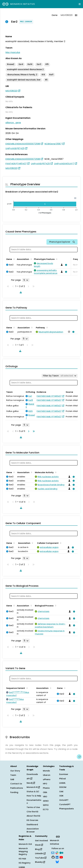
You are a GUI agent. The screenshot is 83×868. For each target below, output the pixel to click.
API (29, 779)
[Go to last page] (33, 431)
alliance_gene (13, 123)
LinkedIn (40, 853)
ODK (61, 796)
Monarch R (33, 787)
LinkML (62, 783)
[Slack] (57, 853)
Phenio (46, 788)
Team (13, 775)
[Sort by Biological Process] (55, 605)
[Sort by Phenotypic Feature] (56, 259)
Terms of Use (33, 807)
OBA (45, 792)
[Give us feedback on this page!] (79, 757)
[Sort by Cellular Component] (60, 543)
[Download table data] (20, 292)
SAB (12, 779)
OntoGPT (64, 800)
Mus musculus (13, 52)
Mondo (46, 771)
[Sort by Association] (31, 259)
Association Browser (33, 830)
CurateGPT (65, 804)
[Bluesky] (57, 862)
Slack (39, 845)
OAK (61, 792)
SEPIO (46, 805)
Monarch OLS (25, 844)
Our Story (15, 771)
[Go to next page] (28, 431)
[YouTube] (61, 857)
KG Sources (32, 820)
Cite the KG (32, 812)
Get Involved (41, 841)
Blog (39, 849)
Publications (17, 788)
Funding (14, 792)
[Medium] (61, 853)
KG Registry (25, 863)
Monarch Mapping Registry (23, 851)
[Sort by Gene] (14, 259)
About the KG (33, 816)
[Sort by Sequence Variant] (27, 688)
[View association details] (65, 265)
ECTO (46, 809)
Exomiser (64, 774)
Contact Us (16, 784)
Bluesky (40, 862)
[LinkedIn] (57, 857)
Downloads (32, 774)
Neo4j (31, 783)
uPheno (47, 779)
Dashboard (32, 825)
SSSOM (63, 787)
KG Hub (22, 859)
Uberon (47, 775)
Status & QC (33, 792)
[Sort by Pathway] (47, 327)
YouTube (41, 858)
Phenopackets (66, 809)
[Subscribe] (53, 853)
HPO (45, 784)
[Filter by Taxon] (60, 376)
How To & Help (34, 796)
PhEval (62, 779)
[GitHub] (53, 857)
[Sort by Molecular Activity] (55, 472)
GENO (46, 801)
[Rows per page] (26, 280)
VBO (45, 797)
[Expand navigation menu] (80, 4)
